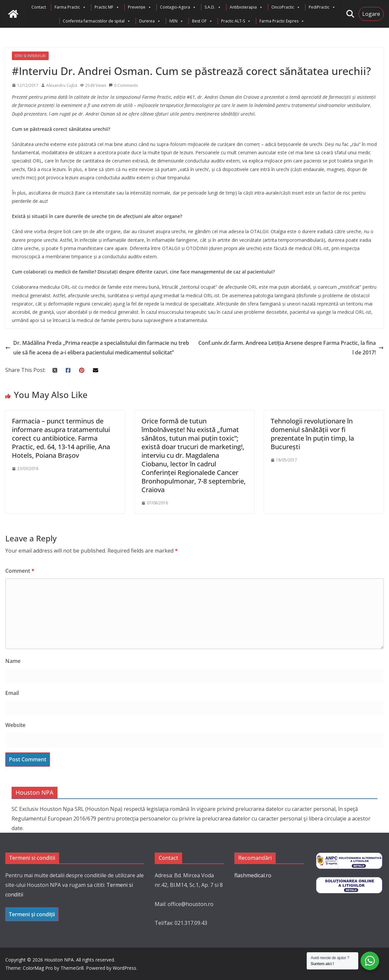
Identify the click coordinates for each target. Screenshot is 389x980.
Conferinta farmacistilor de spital (97, 21)
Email (12, 693)
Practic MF (107, 7)
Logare (371, 14)
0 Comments (123, 85)
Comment (20, 571)
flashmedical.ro (253, 875)
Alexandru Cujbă (62, 85)
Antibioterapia (246, 7)
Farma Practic (70, 7)
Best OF (202, 21)
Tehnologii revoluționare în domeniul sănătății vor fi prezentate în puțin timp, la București (312, 434)
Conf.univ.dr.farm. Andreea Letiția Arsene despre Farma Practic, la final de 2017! (291, 348)
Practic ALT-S (236, 21)
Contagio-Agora (178, 7)
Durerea (150, 21)
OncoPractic (286, 7)
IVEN (176, 21)
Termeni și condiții (32, 914)
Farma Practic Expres (282, 21)
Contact (39, 7)
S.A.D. (213, 7)
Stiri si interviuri (30, 56)
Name (13, 661)
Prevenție (140, 7)
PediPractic (322, 7)
